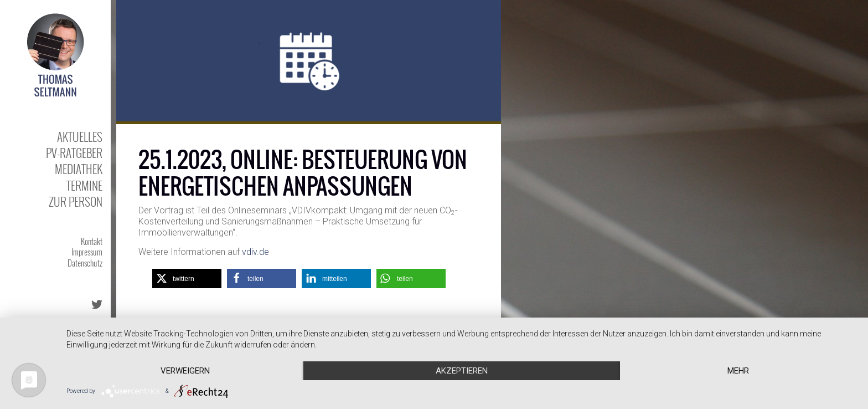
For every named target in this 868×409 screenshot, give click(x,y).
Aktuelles (80, 137)
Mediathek (79, 169)
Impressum (87, 252)
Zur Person (76, 201)
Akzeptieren (462, 371)
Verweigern (185, 371)
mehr (738, 371)
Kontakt (92, 241)
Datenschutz (85, 263)
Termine (84, 185)
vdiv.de (255, 252)
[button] (187, 278)
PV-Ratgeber (74, 153)
